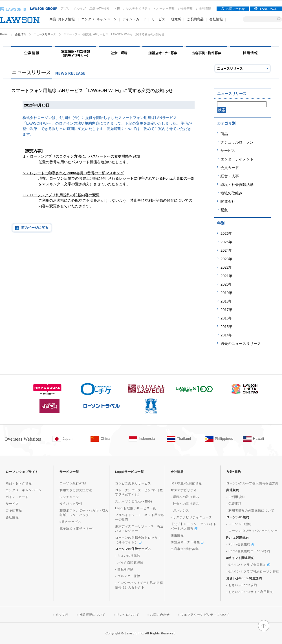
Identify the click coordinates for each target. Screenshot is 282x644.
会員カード (230, 168)
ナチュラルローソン (237, 142)
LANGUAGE (269, 9)
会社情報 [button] (216, 19)
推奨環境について (92, 615)
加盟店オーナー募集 (187, 542)
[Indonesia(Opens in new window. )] (145, 439)
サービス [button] (158, 19)
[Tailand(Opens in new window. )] (183, 439)
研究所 (176, 19)
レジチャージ (69, 497)
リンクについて (128, 615)
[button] (264, 629)
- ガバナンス (180, 510)
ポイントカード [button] (134, 19)
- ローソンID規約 (239, 524)
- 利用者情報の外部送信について (250, 510)
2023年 (226, 259)
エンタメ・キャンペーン (24, 490)
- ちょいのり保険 (128, 556)
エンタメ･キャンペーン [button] (99, 19)
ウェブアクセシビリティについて (205, 615)
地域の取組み (232, 193)
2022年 (226, 267)
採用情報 (205, 8)
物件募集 (187, 8)
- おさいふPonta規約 (242, 585)
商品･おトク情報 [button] (62, 19)
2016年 (226, 318)
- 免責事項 (234, 504)
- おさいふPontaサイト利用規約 (250, 592)
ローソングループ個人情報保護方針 (252, 483)
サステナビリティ (138, 8)
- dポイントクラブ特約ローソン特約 (253, 571)
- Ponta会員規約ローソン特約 (248, 551)
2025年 (226, 242)
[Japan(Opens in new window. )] (69, 439)
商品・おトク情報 (19, 483)
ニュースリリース (45, 34)
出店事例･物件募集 (185, 549)
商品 (224, 134)
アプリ (65, 8)
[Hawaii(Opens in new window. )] (259, 439)
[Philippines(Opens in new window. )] (221, 439)
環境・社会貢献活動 (237, 185)
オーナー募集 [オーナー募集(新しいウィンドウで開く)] (166, 8)
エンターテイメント (237, 159)
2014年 (226, 335)
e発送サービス (70, 522)
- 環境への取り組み (185, 497)
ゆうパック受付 (71, 504)
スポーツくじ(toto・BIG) (134, 501)
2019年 (226, 293)
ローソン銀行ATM (73, 483)
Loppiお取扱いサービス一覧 (136, 508)
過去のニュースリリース (241, 344)
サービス (228, 151)
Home (4, 34)
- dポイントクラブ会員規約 (248, 565)
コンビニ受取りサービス (133, 483)
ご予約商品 (195, 19)
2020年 (226, 284)
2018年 (226, 301)
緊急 (224, 210)
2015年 (226, 327)
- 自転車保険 (124, 569)
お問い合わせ (235, 9)
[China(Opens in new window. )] (107, 439)
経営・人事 (230, 176)
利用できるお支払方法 (76, 490)
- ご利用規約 (235, 497)
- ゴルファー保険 (128, 576)
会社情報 (21, 34)
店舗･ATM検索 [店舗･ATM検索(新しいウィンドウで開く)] (99, 8)
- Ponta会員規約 (240, 544)
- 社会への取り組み (185, 504)
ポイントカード (17, 497)
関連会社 (228, 202)
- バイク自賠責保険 (129, 562)
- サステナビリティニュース (191, 517)
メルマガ (80, 8)
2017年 (226, 310)
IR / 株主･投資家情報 (186, 483)
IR (119, 8)
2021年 (226, 276)
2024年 (226, 250)
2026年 (226, 233)
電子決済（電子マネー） (78, 528)
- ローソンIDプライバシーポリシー (252, 531)
